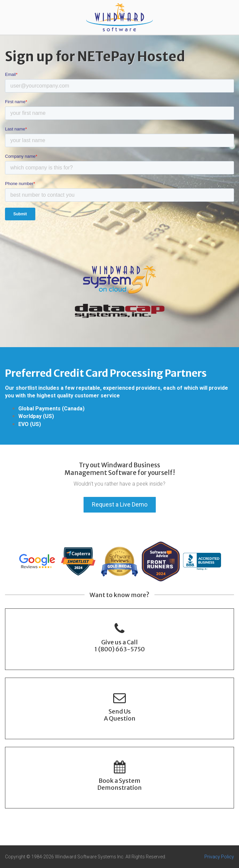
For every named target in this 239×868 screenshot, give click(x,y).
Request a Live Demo (120, 504)
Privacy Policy (219, 857)
